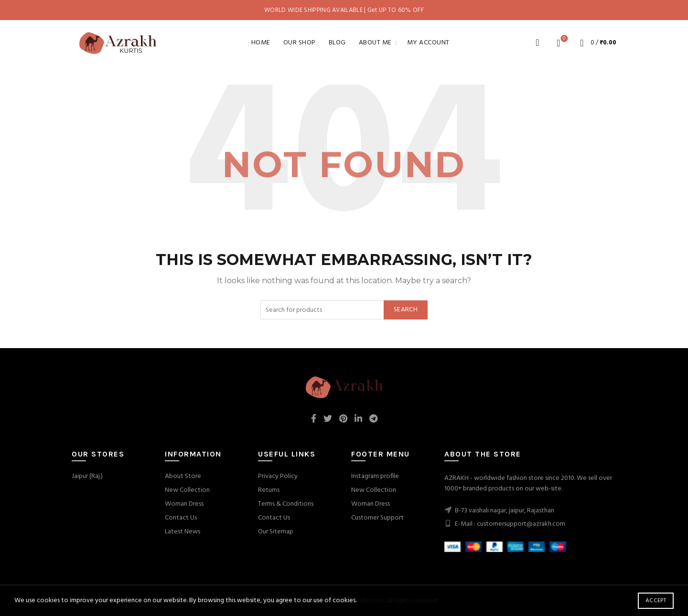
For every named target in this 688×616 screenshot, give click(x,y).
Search (406, 310)
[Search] (537, 42)
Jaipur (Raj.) (87, 476)
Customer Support (377, 518)
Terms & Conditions (286, 504)
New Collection (187, 490)
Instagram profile (375, 476)
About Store (183, 476)
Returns (269, 490)
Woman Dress (184, 504)
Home (261, 43)
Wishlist (563, 39)
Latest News (183, 532)
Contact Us (181, 518)
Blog (337, 43)
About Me (375, 43)
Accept (656, 601)
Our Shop (300, 43)
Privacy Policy (278, 476)
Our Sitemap (276, 532)
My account (428, 43)
